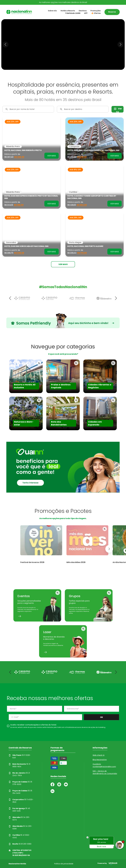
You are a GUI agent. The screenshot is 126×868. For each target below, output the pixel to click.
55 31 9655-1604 (19, 765)
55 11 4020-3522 (21, 801)
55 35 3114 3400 (20, 792)
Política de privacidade (64, 864)
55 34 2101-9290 (20, 827)
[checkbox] (56, 726)
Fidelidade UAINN (73, 13)
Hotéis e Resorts (68, 11)
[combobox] (30, 110)
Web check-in (99, 755)
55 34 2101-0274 (19, 819)
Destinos (83, 11)
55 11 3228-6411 (20, 756)
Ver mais (63, 264)
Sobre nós (52, 11)
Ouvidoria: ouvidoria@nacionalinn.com (104, 765)
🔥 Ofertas (96, 13)
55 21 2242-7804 (19, 774)
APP (86, 13)
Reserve (112, 12)
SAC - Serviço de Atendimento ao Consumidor (105, 772)
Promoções (96, 11)
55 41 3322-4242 (19, 836)
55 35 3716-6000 (20, 783)
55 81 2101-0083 (20, 844)
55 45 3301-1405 (19, 810)
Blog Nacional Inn (100, 760)
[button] (5, 44)
